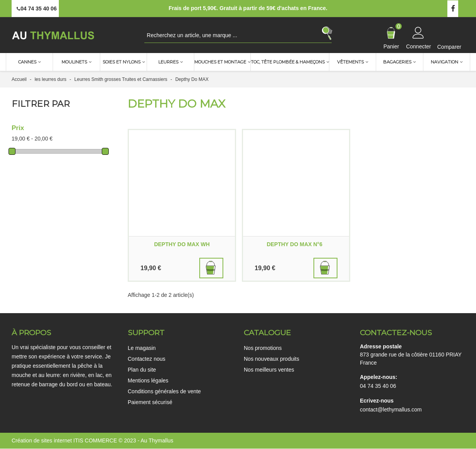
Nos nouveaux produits (271, 359)
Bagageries (397, 62)
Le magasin (142, 348)
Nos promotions (263, 348)
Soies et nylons (122, 62)
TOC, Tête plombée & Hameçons (288, 62)
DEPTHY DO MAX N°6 (296, 244)
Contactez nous (146, 359)
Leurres (168, 62)
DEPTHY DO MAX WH (182, 244)
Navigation (444, 62)
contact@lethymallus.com (391, 410)
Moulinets (74, 62)
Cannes (27, 62)
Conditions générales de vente (164, 391)
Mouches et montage (220, 62)
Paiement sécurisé (150, 402)
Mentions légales (148, 380)
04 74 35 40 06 (378, 386)
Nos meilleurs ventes (269, 370)
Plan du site (142, 370)
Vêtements (350, 62)
